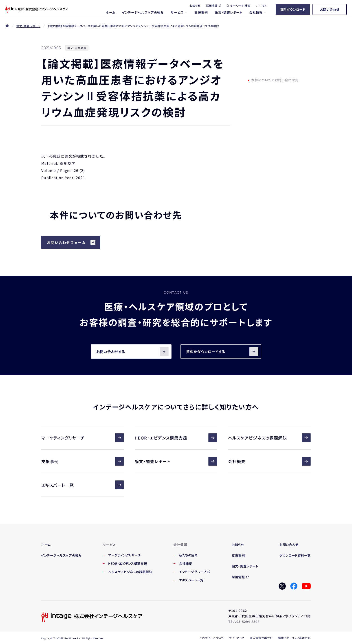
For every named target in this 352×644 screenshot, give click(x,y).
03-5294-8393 (248, 622)
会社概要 (269, 461)
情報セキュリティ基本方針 (294, 638)
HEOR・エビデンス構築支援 (176, 438)
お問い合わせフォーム (66, 242)
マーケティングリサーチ (83, 438)
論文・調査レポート (28, 26)
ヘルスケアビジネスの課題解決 (269, 438)
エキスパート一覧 (83, 485)
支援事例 (83, 461)
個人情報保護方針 (261, 638)
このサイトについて (212, 638)
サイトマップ (237, 638)
